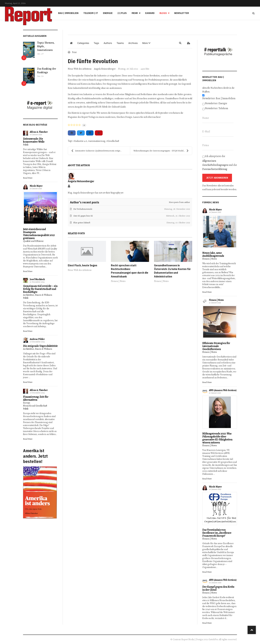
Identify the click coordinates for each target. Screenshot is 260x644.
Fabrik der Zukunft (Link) (114, 107)
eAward (150, 13)
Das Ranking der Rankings (47, 71)
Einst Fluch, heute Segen (82, 265)
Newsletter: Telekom (217, 108)
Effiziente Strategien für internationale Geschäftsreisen (216, 346)
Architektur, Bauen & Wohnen (38, 295)
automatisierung (97, 141)
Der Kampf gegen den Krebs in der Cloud (218, 588)
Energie (108, 13)
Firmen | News (118, 281)
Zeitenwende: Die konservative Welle (34, 140)
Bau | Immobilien (68, 13)
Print (74, 52)
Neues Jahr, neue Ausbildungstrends (213, 254)
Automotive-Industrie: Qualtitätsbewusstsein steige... (96, 151)
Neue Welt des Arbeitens (80, 69)
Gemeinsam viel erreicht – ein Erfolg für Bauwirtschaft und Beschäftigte (40, 289)
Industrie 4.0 (81, 141)
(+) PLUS (122, 13)
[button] (146, 43)
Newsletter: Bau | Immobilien (219, 98)
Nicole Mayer (36, 186)
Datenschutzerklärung (215, 169)
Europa (27, 403)
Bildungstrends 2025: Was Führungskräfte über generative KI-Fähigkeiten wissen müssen (217, 438)
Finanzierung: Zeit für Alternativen (36, 398)
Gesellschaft (113, 141)
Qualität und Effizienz (33, 241)
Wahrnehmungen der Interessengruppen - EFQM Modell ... (161, 151)
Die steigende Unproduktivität (40, 346)
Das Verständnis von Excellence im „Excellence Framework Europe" (217, 533)
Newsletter (182, 13)
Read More (28, 178)
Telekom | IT (91, 13)
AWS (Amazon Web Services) (223, 390)
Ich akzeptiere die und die (220, 163)
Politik (26, 145)
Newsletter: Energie (216, 103)
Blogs (163, 13)
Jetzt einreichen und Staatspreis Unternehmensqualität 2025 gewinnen (39, 234)
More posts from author (179, 202)
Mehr (135, 13)
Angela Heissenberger (105, 69)
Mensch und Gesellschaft (35, 406)
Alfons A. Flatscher (39, 132)
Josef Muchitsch (37, 279)
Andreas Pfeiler (37, 339)
